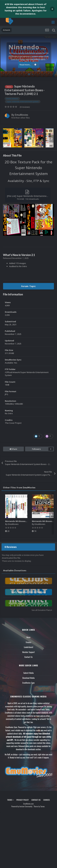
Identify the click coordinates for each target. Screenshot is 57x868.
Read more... (28, 65)
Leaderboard (28, 647)
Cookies (47, 800)
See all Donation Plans (42, 610)
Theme (10, 800)
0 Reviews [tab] (11, 547)
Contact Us (28, 657)
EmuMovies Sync (28, 683)
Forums (29, 642)
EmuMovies (22, 115)
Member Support (28, 652)
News (29, 637)
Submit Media (29, 673)
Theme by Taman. (39, 806)
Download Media (29, 678)
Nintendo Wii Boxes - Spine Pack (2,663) (25, 521)
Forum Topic (29, 286)
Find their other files (21, 118)
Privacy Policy (22, 800)
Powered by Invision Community (22, 806)
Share (13, 449)
